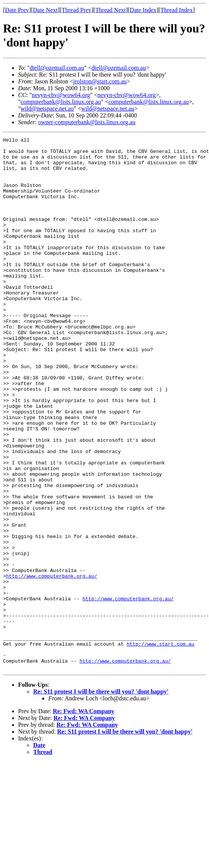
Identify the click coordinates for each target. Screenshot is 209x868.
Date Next (45, 10)
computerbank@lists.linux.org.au (61, 102)
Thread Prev (76, 10)
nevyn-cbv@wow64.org (61, 95)
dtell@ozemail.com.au (57, 68)
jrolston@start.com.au (100, 81)
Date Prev (17, 10)
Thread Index (177, 10)
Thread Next (111, 10)
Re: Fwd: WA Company (84, 818)
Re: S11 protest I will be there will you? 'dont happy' (101, 798)
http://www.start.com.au (161, 746)
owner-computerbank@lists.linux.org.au (87, 122)
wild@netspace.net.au (47, 109)
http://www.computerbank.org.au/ (52, 664)
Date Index (143, 10)
